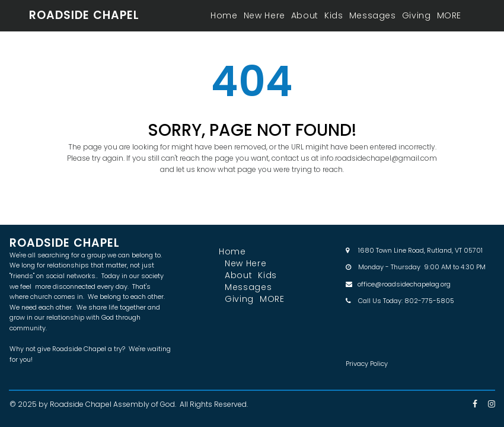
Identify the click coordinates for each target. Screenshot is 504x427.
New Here (264, 15)
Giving (417, 15)
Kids (334, 15)
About (305, 15)
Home (224, 15)
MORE (449, 15)
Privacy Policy (367, 364)
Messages (373, 15)
